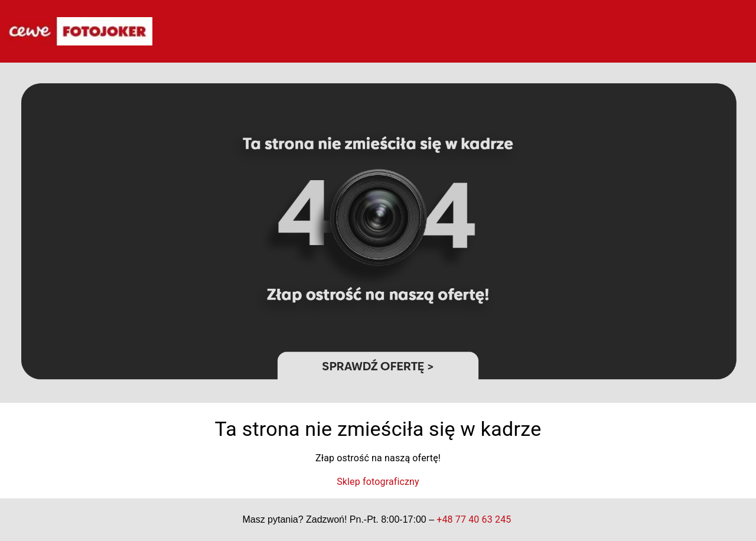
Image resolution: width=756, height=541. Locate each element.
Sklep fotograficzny (378, 482)
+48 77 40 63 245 (474, 519)
